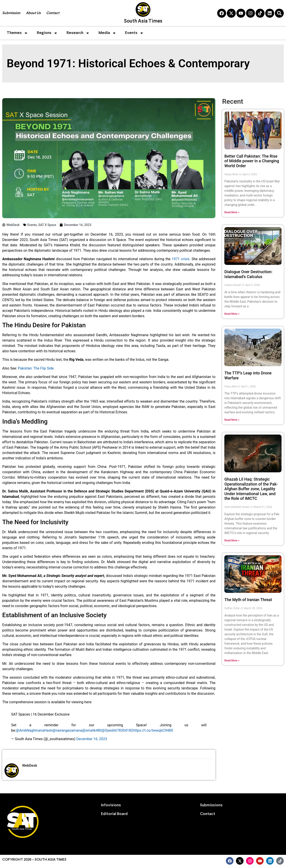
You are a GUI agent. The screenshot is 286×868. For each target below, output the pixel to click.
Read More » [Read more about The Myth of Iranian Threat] (232, 661)
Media (107, 33)
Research (78, 33)
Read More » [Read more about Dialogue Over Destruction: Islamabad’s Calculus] (232, 314)
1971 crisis (181, 259)
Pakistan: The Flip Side (36, 368)
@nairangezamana (67, 730)
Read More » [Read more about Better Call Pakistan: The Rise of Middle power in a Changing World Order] (232, 212)
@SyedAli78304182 (117, 730)
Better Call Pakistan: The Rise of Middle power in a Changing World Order (252, 161)
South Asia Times (143, 21)
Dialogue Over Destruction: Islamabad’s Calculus (248, 274)
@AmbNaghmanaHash (34, 730)
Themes (17, 33)
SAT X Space (47, 225)
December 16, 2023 (92, 739)
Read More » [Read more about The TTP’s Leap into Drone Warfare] (232, 420)
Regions (47, 33)
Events (134, 33)
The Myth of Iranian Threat (248, 600)
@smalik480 (92, 730)
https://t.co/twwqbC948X (153, 730)
